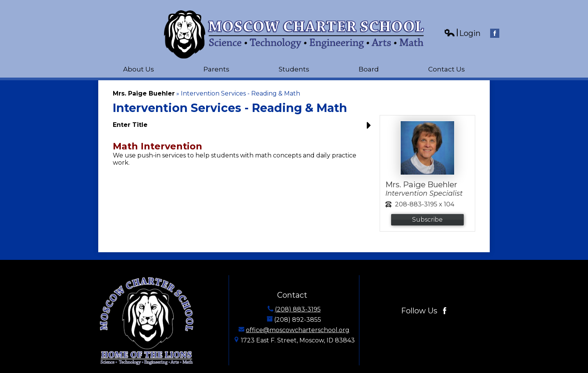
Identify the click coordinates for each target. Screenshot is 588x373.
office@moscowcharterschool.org (298, 330)
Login (462, 33)
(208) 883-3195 (298, 309)
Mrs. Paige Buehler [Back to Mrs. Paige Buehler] (144, 93)
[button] (244, 128)
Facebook (495, 34)
